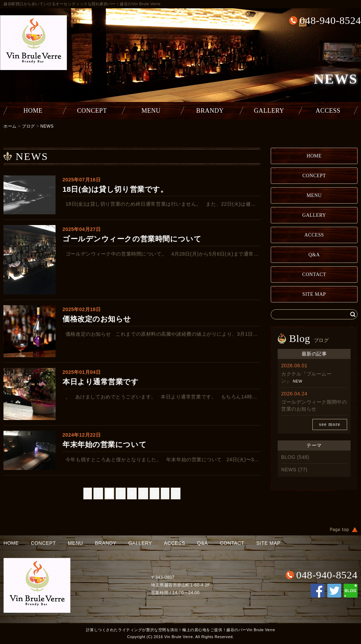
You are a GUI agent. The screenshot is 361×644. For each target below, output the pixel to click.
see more (330, 424)
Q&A (314, 255)
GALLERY (269, 111)
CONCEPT (92, 111)
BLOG (288, 457)
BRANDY (210, 111)
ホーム (10, 126)
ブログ (28, 126)
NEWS (47, 126)
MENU (151, 111)
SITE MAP (314, 294)
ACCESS (328, 111)
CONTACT (314, 274)
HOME (33, 111)
